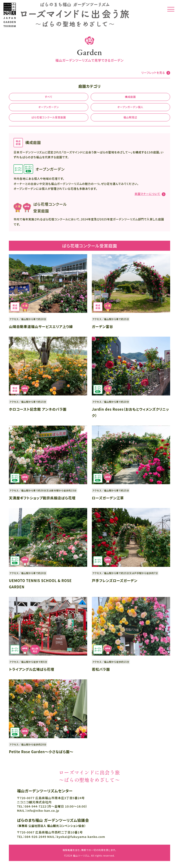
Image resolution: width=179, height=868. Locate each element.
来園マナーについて (148, 194)
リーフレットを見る (153, 72)
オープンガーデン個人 (130, 107)
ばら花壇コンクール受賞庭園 (49, 117)
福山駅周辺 (130, 117)
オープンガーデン (49, 107)
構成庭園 (130, 97)
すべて (49, 97)
